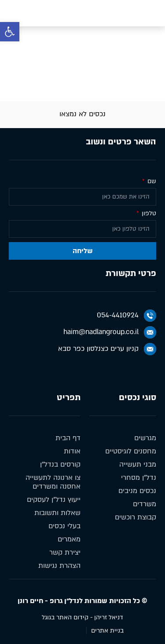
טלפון (148, 214)
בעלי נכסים (64, 526)
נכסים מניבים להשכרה (44, 81)
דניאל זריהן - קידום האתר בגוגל (82, 617)
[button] (10, 32)
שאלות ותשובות (57, 513)
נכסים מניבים (103, 81)
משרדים (145, 504)
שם (151, 182)
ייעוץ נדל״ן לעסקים (54, 500)
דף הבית (141, 81)
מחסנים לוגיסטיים (131, 451)
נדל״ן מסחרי (139, 478)
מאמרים (69, 539)
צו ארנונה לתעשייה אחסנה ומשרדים (53, 482)
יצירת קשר (65, 552)
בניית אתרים (107, 631)
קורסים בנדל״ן (60, 464)
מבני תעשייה (138, 464)
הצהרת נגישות (59, 566)
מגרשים (145, 438)
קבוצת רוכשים (136, 517)
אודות (72, 451)
